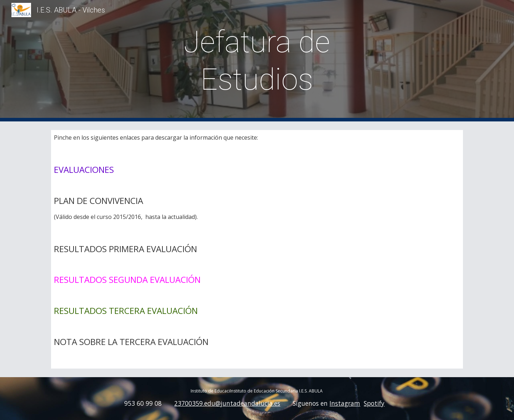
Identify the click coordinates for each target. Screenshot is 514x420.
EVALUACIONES (84, 169)
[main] (257, 61)
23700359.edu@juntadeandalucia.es (227, 403)
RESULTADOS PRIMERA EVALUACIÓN (125, 249)
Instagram (345, 403)
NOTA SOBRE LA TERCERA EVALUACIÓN (131, 342)
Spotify (374, 403)
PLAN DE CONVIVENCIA (100, 201)
